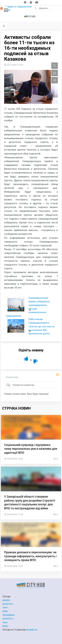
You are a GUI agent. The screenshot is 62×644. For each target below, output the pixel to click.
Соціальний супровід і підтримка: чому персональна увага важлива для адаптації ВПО (31, 449)
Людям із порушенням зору (18, 8)
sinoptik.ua (31, 630)
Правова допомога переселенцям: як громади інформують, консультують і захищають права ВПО (30, 556)
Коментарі (12, 377)
